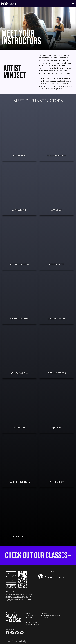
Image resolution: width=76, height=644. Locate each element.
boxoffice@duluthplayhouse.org (50, 615)
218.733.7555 (45, 617)
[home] (9, 3)
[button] (73, 3)
